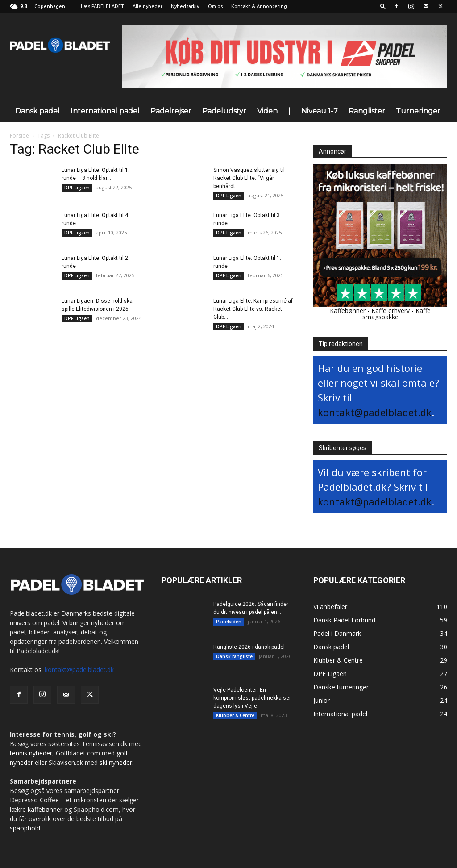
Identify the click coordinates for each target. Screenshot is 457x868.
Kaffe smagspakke (397, 314)
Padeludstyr (224, 111)
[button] (383, 6)
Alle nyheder (147, 6)
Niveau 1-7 (320, 111)
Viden (267, 111)
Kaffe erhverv (391, 311)
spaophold (25, 828)
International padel (105, 111)
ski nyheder (116, 762)
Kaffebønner (348, 311)
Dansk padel (37, 111)
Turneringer (418, 111)
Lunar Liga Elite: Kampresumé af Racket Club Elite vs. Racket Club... (253, 309)
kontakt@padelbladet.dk (375, 412)
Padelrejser (171, 111)
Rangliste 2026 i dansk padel (249, 647)
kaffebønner (45, 809)
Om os (215, 6)
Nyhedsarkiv (185, 6)
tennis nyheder (31, 753)
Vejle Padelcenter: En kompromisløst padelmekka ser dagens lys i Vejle (252, 698)
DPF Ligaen (77, 188)
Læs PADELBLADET (102, 6)
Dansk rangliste (234, 656)
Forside (19, 136)
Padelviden (229, 622)
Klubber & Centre (235, 715)
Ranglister (367, 111)
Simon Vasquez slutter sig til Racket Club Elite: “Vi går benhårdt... (249, 178)
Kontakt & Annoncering (259, 6)
